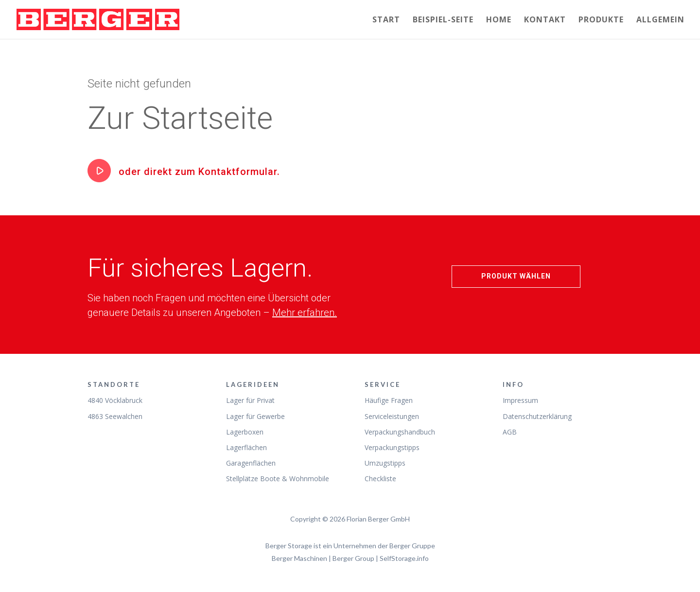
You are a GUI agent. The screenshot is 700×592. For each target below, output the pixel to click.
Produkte (601, 20)
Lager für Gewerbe (255, 416)
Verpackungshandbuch (400, 432)
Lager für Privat (250, 400)
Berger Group (353, 558)
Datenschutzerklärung (537, 416)
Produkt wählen (516, 276)
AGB (510, 432)
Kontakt (545, 20)
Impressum (520, 400)
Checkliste (380, 479)
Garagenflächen (251, 463)
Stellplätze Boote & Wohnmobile (278, 479)
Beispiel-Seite (443, 20)
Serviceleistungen (392, 416)
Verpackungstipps (392, 447)
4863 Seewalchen (115, 416)
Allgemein (660, 20)
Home (499, 20)
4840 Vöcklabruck (115, 400)
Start (386, 20)
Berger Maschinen (299, 558)
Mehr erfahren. (305, 313)
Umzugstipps (385, 463)
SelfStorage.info (404, 558)
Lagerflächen (246, 447)
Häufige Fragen (389, 400)
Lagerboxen (245, 432)
